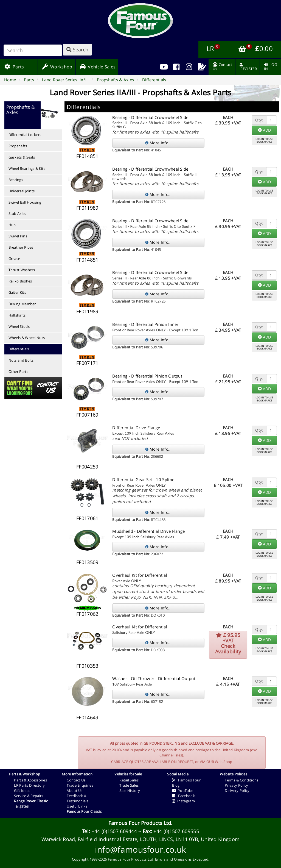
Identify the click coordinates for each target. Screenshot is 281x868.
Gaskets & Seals (22, 157)
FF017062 (87, 614)
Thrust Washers (22, 270)
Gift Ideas (22, 791)
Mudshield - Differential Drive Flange (148, 531)
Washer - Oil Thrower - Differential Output (154, 678)
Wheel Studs (19, 326)
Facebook (183, 796)
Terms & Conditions (241, 780)
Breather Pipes (21, 247)
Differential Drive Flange (136, 428)
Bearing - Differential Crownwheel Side (150, 117)
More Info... (158, 143)
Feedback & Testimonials (78, 798)
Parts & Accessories (30, 780)
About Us (75, 791)
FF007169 (87, 415)
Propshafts (18, 146)
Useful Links (77, 806)
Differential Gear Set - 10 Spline (143, 479)
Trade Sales (129, 785)
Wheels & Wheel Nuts (27, 338)
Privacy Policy (236, 785)
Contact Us (76, 780)
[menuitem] (176, 67)
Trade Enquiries (80, 785)
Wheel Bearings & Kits (27, 168)
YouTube (183, 791)
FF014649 (87, 717)
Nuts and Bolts (21, 360)
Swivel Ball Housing (25, 202)
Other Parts (18, 371)
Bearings (16, 180)
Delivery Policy (237, 791)
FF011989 (87, 208)
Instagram (183, 801)
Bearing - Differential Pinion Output (147, 376)
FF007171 (87, 363)
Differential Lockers (25, 135)
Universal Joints (22, 191)
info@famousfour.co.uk (140, 849)
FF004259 (87, 467)
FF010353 (87, 666)
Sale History (130, 791)
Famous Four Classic (84, 811)
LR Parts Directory (29, 785)
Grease (14, 259)
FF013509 (87, 562)
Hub (12, 225)
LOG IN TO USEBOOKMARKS (264, 140)
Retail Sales (129, 780)
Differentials (19, 349)
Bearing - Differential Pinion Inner (145, 324)
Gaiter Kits (17, 292)
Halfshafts (17, 315)
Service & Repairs (29, 796)
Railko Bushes (20, 281)
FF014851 (87, 156)
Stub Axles (17, 213)
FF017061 (87, 518)
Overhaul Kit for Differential (140, 575)
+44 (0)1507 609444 (114, 831)
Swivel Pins (18, 236)
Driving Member (22, 304)
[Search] (33, 50)
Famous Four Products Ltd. (140, 823)
